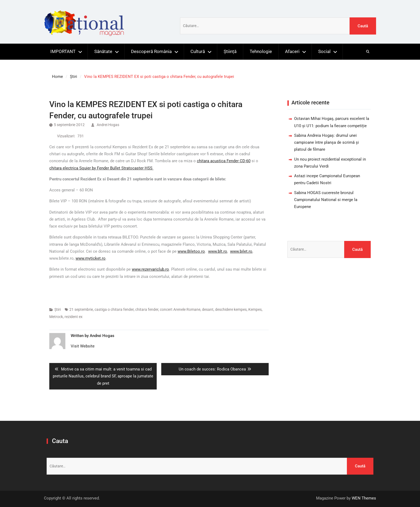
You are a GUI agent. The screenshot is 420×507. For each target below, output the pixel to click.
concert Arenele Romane (180, 309)
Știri (58, 309)
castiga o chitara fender (114, 309)
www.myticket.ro (91, 258)
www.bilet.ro (241, 251)
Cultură (198, 51)
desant (208, 309)
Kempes (255, 309)
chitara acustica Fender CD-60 (224, 161)
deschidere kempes (231, 309)
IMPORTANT (63, 51)
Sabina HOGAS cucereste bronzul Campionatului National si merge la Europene (326, 200)
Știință (230, 51)
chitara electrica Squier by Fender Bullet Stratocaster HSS (101, 168)
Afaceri (292, 51)
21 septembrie (81, 309)
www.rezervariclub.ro (150, 269)
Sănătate (103, 51)
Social (324, 51)
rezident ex (74, 317)
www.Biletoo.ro (191, 251)
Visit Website (83, 346)
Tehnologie (261, 51)
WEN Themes (364, 498)
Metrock (56, 317)
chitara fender (147, 309)
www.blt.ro (218, 251)
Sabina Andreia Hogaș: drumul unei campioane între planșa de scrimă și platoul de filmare (327, 143)
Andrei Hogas (108, 125)
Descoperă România (151, 51)
